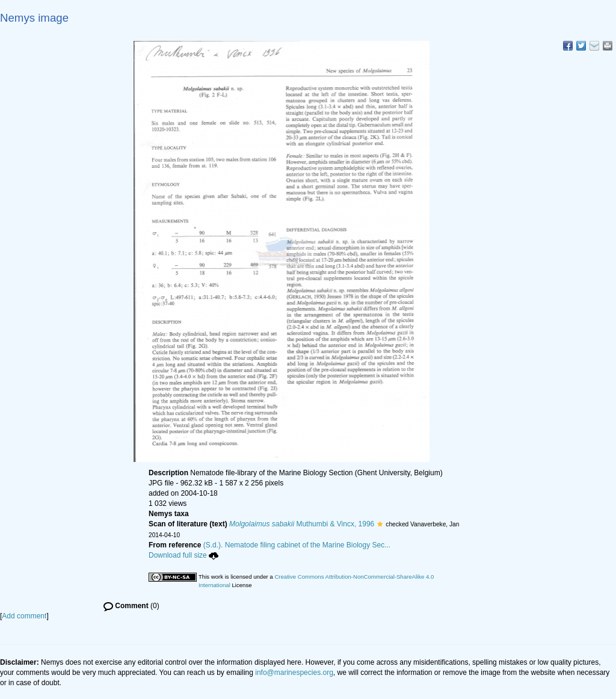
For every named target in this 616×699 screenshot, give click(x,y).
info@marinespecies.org (294, 673)
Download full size (183, 555)
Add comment (24, 616)
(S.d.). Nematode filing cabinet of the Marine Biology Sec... (297, 545)
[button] (380, 524)
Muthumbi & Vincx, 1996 (302, 524)
